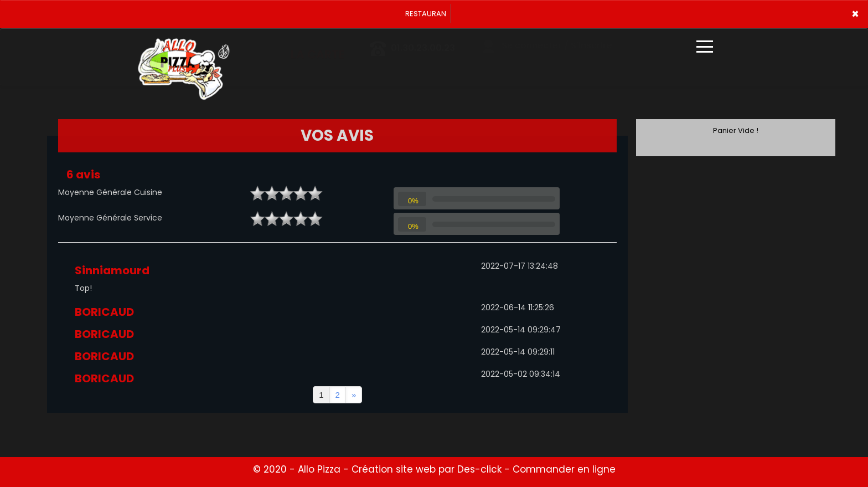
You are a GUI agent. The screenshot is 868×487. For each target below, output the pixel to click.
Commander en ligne (564, 469)
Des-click (479, 469)
